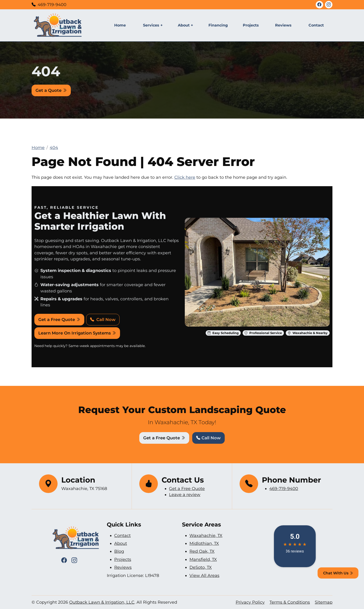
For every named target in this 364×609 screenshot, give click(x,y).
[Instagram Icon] (329, 5)
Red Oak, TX (202, 551)
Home (120, 25)
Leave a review (185, 495)
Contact (316, 25)
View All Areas (204, 575)
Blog (119, 551)
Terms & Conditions (290, 602)
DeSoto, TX (201, 567)
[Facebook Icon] (319, 5)
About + (185, 25)
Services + (153, 25)
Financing (218, 25)
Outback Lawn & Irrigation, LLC (102, 602)
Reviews (283, 25)
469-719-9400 (52, 5)
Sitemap (324, 602)
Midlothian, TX (204, 543)
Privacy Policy (250, 602)
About (121, 543)
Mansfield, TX (203, 559)
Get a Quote (51, 90)
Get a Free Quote (59, 319)
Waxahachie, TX (206, 535)
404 (54, 147)
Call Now (103, 319)
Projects (251, 25)
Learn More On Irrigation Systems (77, 333)
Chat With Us (338, 573)
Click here (185, 177)
